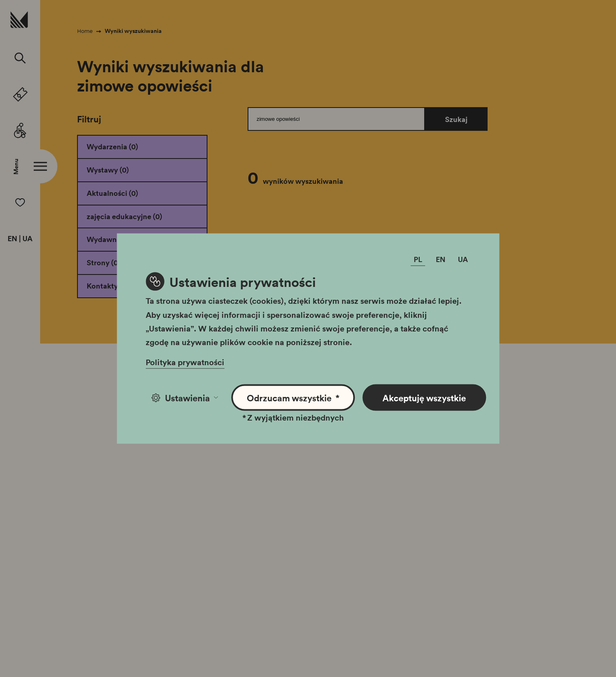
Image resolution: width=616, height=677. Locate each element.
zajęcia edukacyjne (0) (124, 216)
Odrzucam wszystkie (293, 398)
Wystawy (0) (108, 170)
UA (27, 239)
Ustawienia (185, 398)
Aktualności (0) (112, 193)
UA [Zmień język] (463, 259)
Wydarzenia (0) (112, 146)
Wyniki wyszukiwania (133, 31)
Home (85, 31)
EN (12, 239)
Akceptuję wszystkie (424, 398)
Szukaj (456, 119)
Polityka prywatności (185, 362)
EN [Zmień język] (441, 259)
